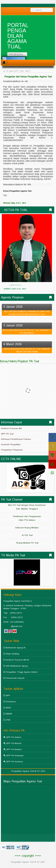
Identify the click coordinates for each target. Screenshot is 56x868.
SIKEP (8, 708)
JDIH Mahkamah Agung (17, 666)
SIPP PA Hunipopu (15, 756)
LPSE (8, 720)
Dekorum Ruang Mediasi (27, 528)
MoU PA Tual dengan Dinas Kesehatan (27, 505)
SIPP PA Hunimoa (15, 762)
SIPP (8, 696)
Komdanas (11, 702)
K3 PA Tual (27, 535)
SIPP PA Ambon (14, 737)
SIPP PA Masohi (14, 743)
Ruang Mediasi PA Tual (27, 543)
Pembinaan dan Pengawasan (27, 516)
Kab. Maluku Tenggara (27, 509)
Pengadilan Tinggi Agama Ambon (22, 672)
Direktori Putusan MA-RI (17, 660)
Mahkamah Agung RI (16, 648)
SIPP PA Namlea (14, 749)
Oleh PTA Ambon (27, 520)
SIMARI (9, 714)
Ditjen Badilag (12, 654)
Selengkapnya (17, 54)
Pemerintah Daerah (15, 678)
